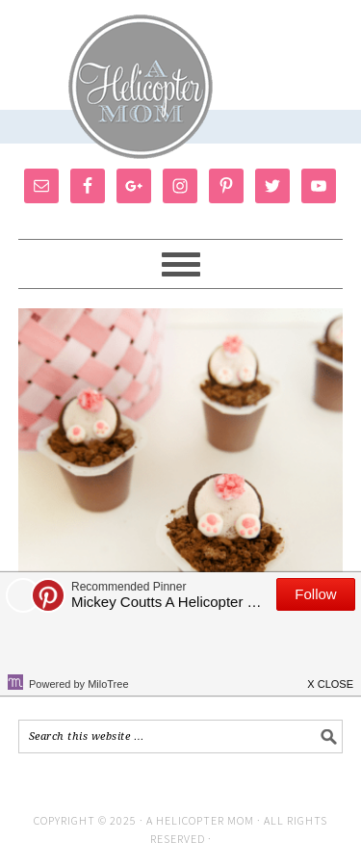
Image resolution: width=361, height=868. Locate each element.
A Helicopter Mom (202, 820)
